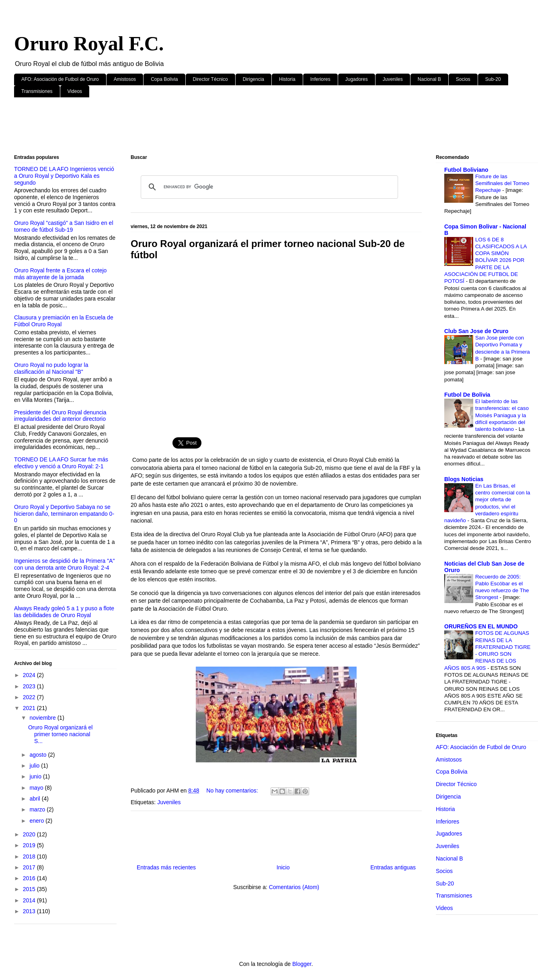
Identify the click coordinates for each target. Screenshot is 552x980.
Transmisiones (37, 91)
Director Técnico (210, 79)
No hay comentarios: (233, 791)
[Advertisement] (255, 128)
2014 (30, 900)
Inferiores (320, 79)
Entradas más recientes (166, 867)
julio (35, 766)
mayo (37, 788)
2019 (30, 845)
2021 (30, 708)
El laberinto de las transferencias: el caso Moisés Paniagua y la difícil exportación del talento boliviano (502, 415)
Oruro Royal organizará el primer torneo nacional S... (60, 734)
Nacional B (429, 79)
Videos (75, 91)
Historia (287, 79)
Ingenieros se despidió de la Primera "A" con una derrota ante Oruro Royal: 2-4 (64, 564)
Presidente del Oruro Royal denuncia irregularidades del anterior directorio (60, 416)
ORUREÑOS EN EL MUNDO (481, 626)
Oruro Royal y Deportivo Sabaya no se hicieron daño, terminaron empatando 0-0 (64, 514)
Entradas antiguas (393, 867)
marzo (38, 809)
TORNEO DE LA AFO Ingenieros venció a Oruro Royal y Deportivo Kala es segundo (64, 176)
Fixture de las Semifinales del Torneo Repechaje (502, 183)
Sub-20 (493, 79)
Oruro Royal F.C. (89, 43)
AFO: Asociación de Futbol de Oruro (60, 79)
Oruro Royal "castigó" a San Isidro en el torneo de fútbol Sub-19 (64, 226)
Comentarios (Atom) (294, 887)
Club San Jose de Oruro (476, 331)
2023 (30, 686)
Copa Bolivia (164, 79)
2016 (30, 878)
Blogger (302, 964)
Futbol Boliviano (466, 170)
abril (35, 799)
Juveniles (393, 79)
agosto (39, 755)
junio (36, 776)
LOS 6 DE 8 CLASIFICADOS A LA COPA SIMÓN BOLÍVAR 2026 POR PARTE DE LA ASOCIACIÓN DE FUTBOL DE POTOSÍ (485, 260)
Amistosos (125, 79)
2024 (30, 675)
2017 (30, 867)
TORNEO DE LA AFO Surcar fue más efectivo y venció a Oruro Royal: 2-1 (61, 463)
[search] (268, 187)
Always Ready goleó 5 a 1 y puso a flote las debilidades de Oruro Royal (64, 612)
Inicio (283, 867)
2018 (30, 856)
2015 (30, 889)
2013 (30, 911)
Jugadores (357, 79)
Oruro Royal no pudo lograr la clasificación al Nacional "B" (51, 368)
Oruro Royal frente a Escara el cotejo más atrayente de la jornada (60, 274)
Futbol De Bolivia (467, 395)
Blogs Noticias (464, 479)
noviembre (43, 718)
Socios (463, 79)
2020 (30, 834)
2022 (30, 697)
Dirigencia (253, 79)
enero (37, 821)
